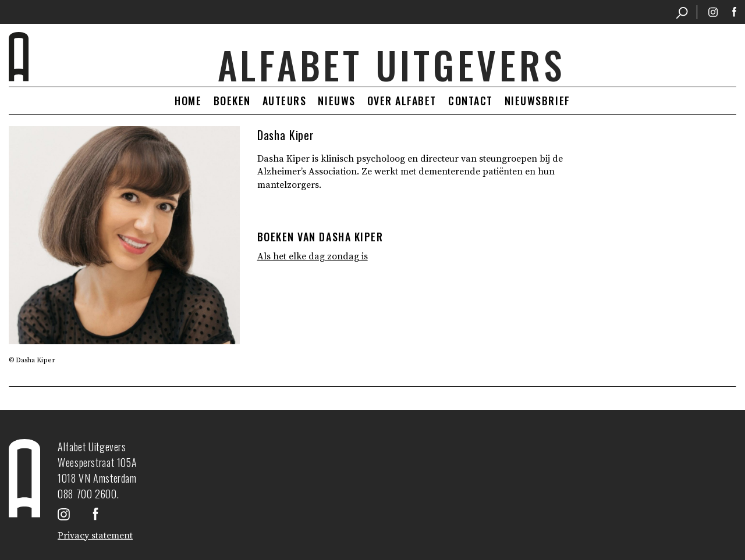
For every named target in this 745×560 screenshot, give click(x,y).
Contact (471, 101)
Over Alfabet (402, 101)
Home (188, 101)
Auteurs (285, 101)
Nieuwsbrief (538, 101)
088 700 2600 (87, 494)
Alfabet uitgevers (391, 65)
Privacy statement (95, 536)
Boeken (232, 101)
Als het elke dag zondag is (313, 256)
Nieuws (336, 101)
